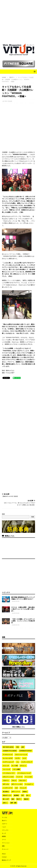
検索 (3, 514)
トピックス (6, 592)
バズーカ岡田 (16, 769)
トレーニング (6, 769)
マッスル (5, 817)
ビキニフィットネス (8, 777)
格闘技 (4, 836)
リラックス (5, 830)
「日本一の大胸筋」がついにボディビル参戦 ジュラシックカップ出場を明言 (23, 621)
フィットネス (28, 777)
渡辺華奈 (16, 795)
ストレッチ (6, 766)
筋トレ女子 (6, 799)
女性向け (25, 792)
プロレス (14, 781)
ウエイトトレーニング (21, 755)
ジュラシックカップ (27, 762)
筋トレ (28, 795)
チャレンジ (5, 849)
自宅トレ (5, 803)
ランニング (23, 788)
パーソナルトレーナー (9, 773)
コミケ (24, 758)
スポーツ (5, 824)
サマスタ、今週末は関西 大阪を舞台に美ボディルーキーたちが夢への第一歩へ (23, 609)
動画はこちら (10, 536)
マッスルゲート (29, 784)
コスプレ (18, 758)
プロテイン (6, 781)
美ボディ (19, 799)
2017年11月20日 (7, 101)
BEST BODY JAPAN (8, 747)
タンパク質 (15, 766)
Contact (4, 857)
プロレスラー (23, 781)
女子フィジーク (16, 792)
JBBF (23, 747)
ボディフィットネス (17, 784)
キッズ (4, 833)
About (4, 854)
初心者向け (6, 792)
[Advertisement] (18, 21)
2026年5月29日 (16, 601)
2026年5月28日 (16, 613)
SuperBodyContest (25, 751)
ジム (18, 762)
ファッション (6, 843)
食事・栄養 (13, 803)
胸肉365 (26, 799)
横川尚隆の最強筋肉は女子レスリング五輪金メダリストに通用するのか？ (23, 598)
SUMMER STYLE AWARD (10, 751)
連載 (4, 637)
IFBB (17, 747)
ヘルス (4, 827)
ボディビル (6, 784)
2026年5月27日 (16, 625)
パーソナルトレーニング (24, 773)
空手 (23, 795)
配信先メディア (6, 860)
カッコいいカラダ (8, 758)
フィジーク (19, 777)
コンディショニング (8, 762)
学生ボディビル (7, 795)
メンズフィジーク (8, 788)
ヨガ (16, 788)
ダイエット (23, 766)
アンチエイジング (8, 755)
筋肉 (13, 799)
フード (4, 840)
